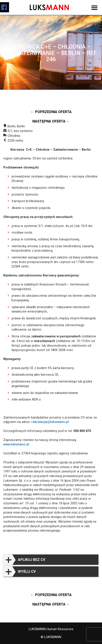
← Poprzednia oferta (51, 112)
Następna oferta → (51, 121)
